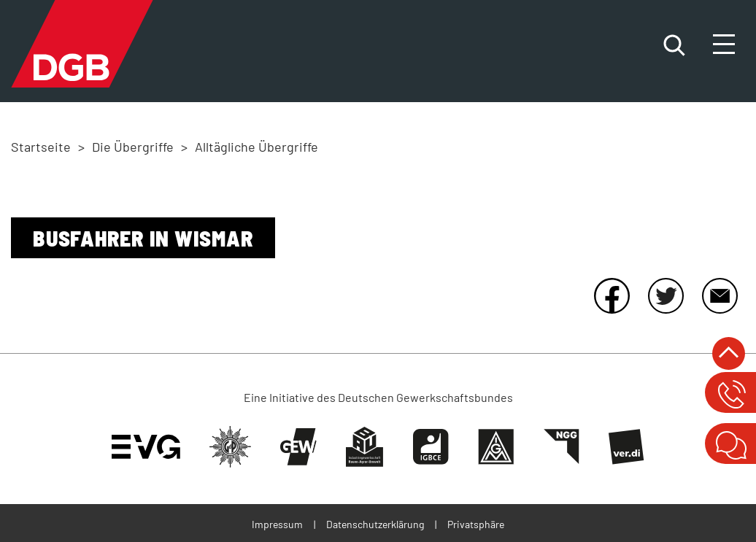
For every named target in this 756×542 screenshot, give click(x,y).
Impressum (277, 524)
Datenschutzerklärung (375, 524)
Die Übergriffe (133, 147)
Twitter (666, 295)
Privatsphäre (476, 524)
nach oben (729, 353)
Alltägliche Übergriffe (256, 147)
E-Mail (720, 295)
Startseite (41, 147)
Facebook (612, 295)
